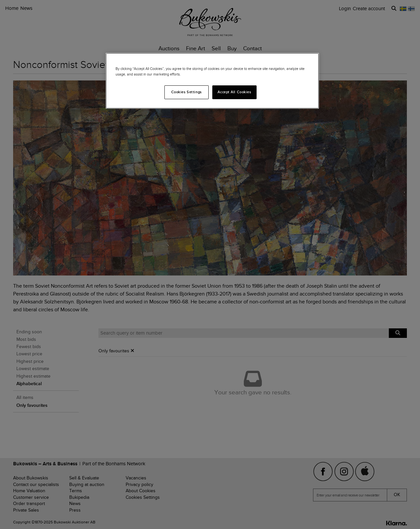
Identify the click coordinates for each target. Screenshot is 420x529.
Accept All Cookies (234, 92)
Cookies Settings (187, 92)
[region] (212, 81)
